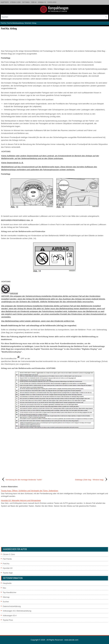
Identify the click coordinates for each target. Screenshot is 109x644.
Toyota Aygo (52, 2)
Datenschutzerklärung (12, 606)
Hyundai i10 (42, 2)
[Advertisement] (54, 40)
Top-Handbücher (10, 592)
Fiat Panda (26, 2)
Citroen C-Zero (15, 2)
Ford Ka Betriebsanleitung (15, 23)
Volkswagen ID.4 (10, 615)
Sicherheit (28, 23)
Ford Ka (34, 2)
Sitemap (6, 597)
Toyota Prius (8, 620)
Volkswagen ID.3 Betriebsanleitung (17, 611)
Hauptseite (5, 2)
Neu (4, 588)
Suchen (6, 602)
